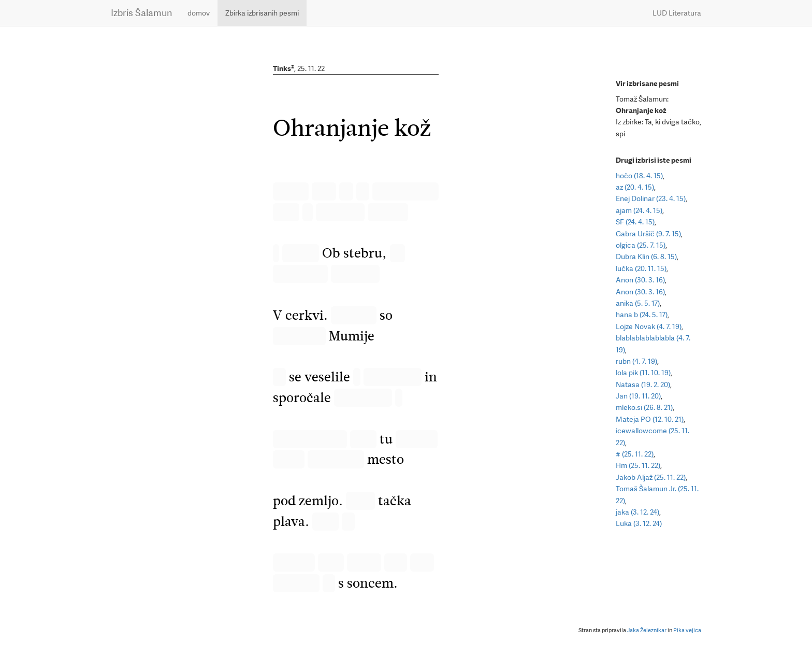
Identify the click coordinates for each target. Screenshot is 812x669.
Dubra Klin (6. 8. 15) (646, 257)
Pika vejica (687, 630)
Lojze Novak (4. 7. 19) (649, 326)
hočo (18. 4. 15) (639, 176)
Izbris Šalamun (141, 13)
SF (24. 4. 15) (635, 222)
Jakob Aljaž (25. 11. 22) (651, 477)
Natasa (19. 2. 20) (643, 385)
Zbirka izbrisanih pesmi (262, 13)
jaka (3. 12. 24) (637, 512)
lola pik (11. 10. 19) (643, 373)
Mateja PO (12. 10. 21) (650, 419)
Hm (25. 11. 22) (638, 465)
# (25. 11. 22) (635, 454)
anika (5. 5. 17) (638, 303)
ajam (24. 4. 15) (639, 210)
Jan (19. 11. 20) (638, 396)
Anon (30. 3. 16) (640, 280)
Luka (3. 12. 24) (639, 523)
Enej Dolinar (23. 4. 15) (651, 198)
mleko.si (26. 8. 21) (644, 407)
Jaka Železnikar (647, 630)
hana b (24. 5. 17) (642, 315)
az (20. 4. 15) (635, 187)
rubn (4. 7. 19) (636, 361)
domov (199, 13)
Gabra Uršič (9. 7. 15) (648, 234)
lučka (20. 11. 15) (641, 268)
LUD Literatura (677, 13)
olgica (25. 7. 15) (641, 245)
